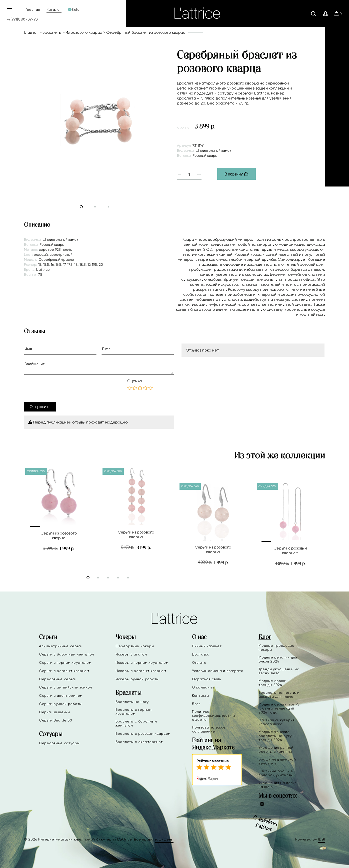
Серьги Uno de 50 (56, 720)
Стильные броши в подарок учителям (276, 773)
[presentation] (62, 388)
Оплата (199, 662)
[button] (39, 527)
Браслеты (52, 32)
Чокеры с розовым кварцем (141, 671)
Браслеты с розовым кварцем (143, 733)
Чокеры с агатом (131, 654)
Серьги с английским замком (66, 687)
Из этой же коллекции (279, 456)
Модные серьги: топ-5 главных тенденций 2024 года (279, 708)
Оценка (134, 381)
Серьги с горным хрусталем (65, 662)
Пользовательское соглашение (209, 729)
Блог (196, 704)
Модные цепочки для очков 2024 (278, 659)
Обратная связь (206, 679)
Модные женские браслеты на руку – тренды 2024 (277, 736)
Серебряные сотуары (59, 743)
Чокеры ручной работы (137, 679)
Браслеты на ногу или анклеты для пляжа (279, 694)
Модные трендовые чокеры (276, 647)
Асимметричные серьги (61, 646)
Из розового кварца (84, 32)
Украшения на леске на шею (278, 785)
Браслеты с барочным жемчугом (136, 723)
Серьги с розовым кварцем (64, 671)
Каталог (54, 9)
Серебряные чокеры (135, 646)
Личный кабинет (207, 646)
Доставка (201, 654)
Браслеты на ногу (132, 702)
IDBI (321, 839)
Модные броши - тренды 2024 (274, 683)
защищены (164, 839)
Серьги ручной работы (60, 704)
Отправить (40, 407)
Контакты (201, 695)
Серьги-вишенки (54, 712)
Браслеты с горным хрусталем (134, 711)
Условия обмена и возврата (218, 671)
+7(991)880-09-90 (22, 19)
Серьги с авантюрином (61, 695)
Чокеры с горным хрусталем (142, 662)
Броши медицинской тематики (277, 761)
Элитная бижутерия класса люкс (277, 722)
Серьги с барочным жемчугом (67, 654)
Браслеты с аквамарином (139, 742)
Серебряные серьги (58, 679)
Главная (33, 9)
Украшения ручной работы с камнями (276, 749)
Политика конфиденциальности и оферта (213, 715)
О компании (203, 687)
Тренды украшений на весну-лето (279, 671)
